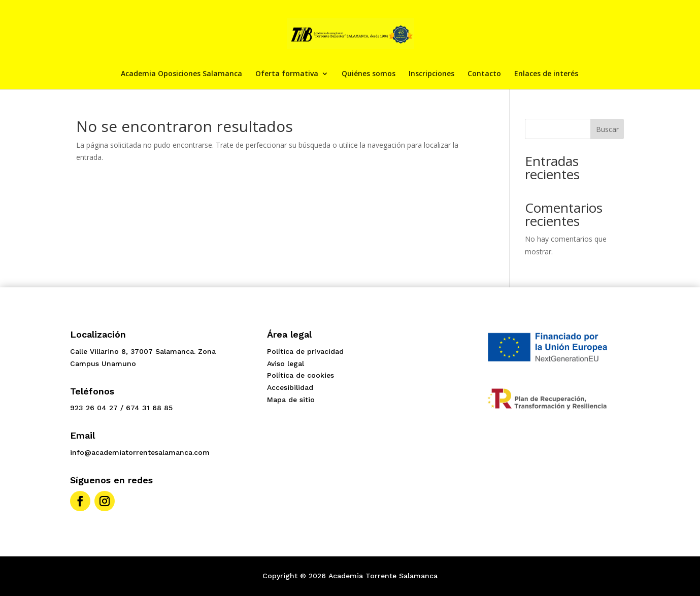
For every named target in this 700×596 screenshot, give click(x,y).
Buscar (607, 129)
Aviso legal (286, 363)
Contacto (484, 74)
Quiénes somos (369, 74)
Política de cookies (301, 375)
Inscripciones (431, 74)
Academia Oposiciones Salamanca (181, 74)
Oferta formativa (287, 74)
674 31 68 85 (149, 408)
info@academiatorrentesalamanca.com (140, 452)
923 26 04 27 (94, 408)
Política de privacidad (305, 351)
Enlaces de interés (546, 74)
